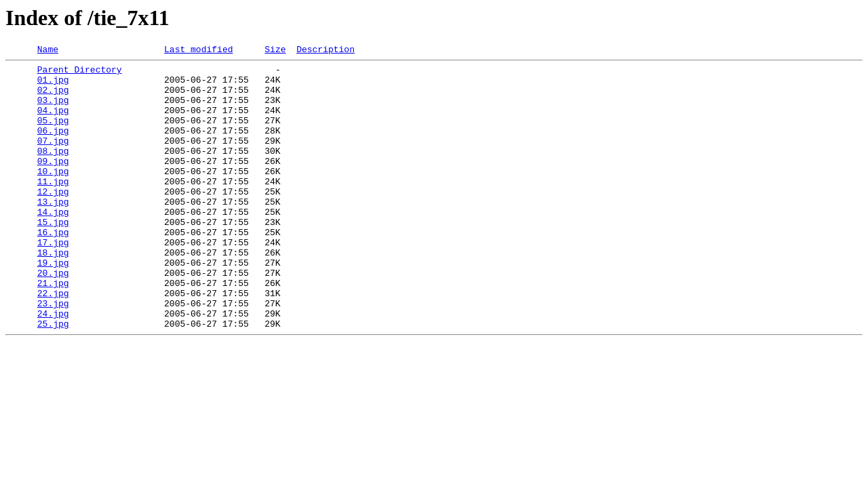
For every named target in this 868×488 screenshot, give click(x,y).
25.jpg (53, 378)
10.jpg (53, 195)
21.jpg (53, 329)
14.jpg (53, 244)
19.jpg (53, 305)
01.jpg (53, 85)
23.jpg (53, 354)
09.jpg (53, 183)
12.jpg (53, 220)
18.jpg (53, 293)
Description (325, 51)
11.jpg (53, 207)
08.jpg (53, 171)
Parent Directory (80, 73)
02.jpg (53, 98)
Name (48, 51)
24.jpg (53, 366)
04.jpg (53, 122)
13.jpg (53, 232)
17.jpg (53, 281)
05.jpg (53, 134)
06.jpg (53, 146)
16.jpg (53, 268)
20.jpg (53, 317)
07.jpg (53, 159)
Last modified (198, 51)
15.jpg (53, 256)
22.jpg (53, 342)
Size (275, 51)
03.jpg (53, 110)
